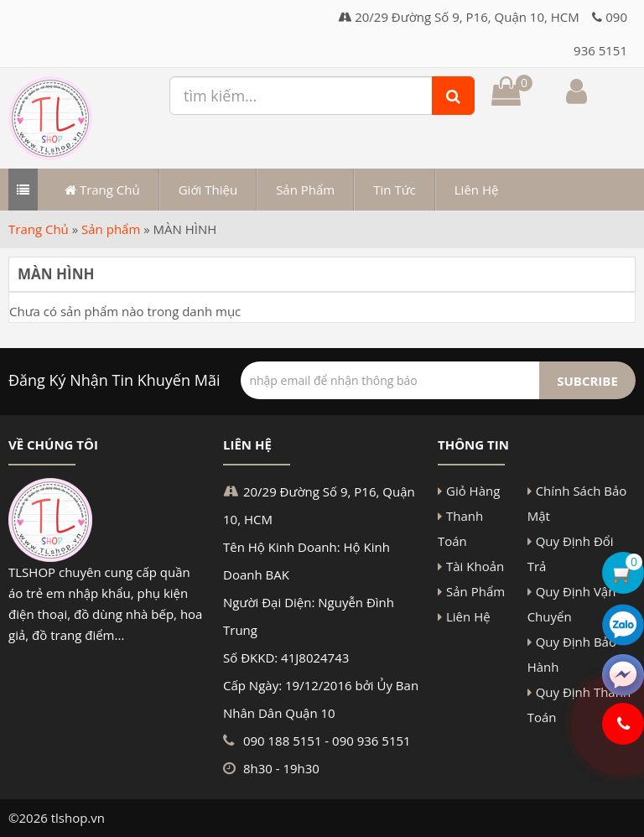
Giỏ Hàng (473, 491)
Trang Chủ (102, 190)
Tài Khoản (475, 566)
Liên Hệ (477, 190)
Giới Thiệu (208, 190)
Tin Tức (395, 190)
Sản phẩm (111, 229)
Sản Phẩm (305, 190)
